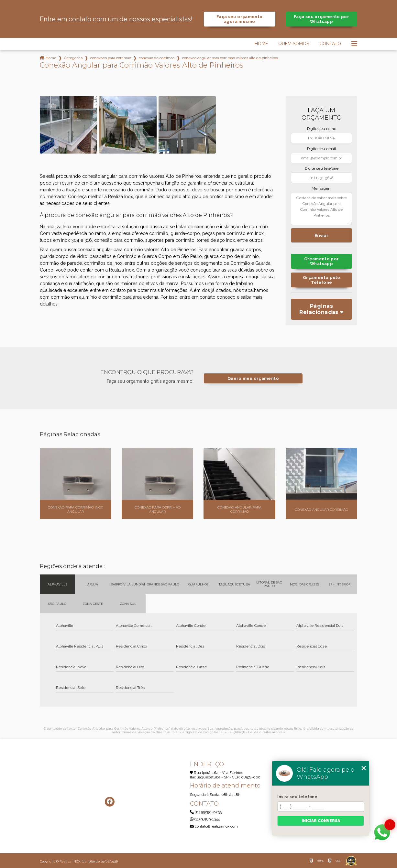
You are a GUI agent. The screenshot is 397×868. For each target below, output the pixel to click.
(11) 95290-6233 (206, 812)
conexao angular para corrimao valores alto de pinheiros (230, 58)
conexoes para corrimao (111, 58)
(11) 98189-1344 (205, 819)
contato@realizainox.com (214, 826)
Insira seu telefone (297, 797)
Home (261, 44)
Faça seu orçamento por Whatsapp (321, 19)
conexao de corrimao (157, 58)
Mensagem (322, 188)
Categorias (73, 58)
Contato (330, 44)
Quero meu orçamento (253, 378)
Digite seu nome (322, 129)
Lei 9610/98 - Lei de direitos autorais (256, 732)
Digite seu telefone (322, 168)
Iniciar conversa (321, 821)
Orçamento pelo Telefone (321, 280)
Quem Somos (294, 44)
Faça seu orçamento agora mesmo (240, 19)
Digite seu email (321, 149)
